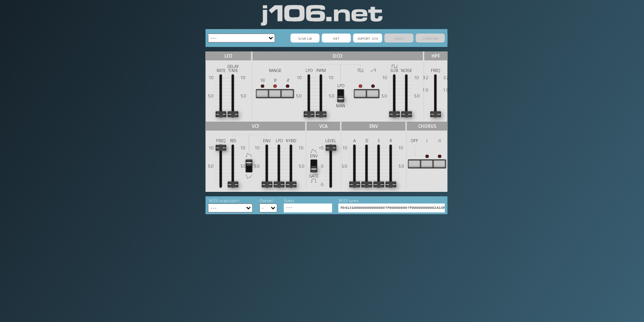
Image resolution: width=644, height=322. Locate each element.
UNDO (399, 38)
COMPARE (430, 38)
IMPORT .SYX (368, 38)
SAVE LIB (305, 38)
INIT (336, 38)
